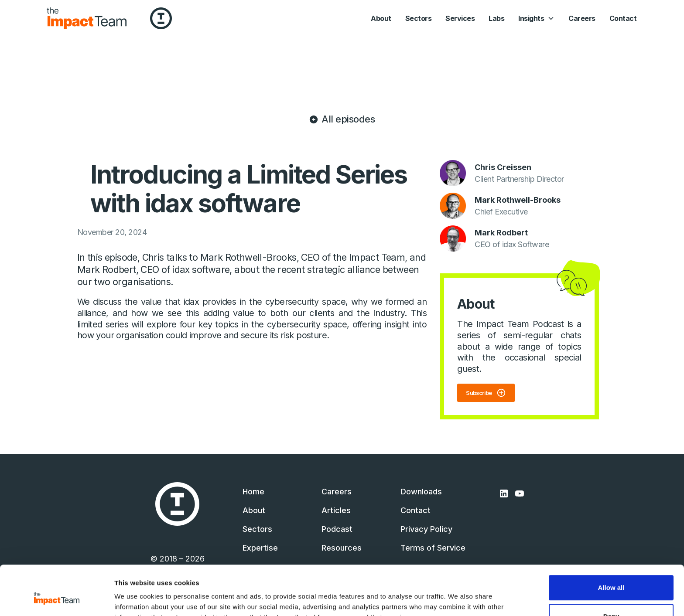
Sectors (419, 18)
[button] (536, 18)
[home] (87, 18)
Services (460, 18)
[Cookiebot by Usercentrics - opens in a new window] (56, 599)
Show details (135, 599)
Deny (611, 573)
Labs (496, 18)
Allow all (611, 545)
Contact (623, 18)
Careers (582, 18)
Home (253, 492)
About (381, 18)
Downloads (421, 492)
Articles (336, 510)
